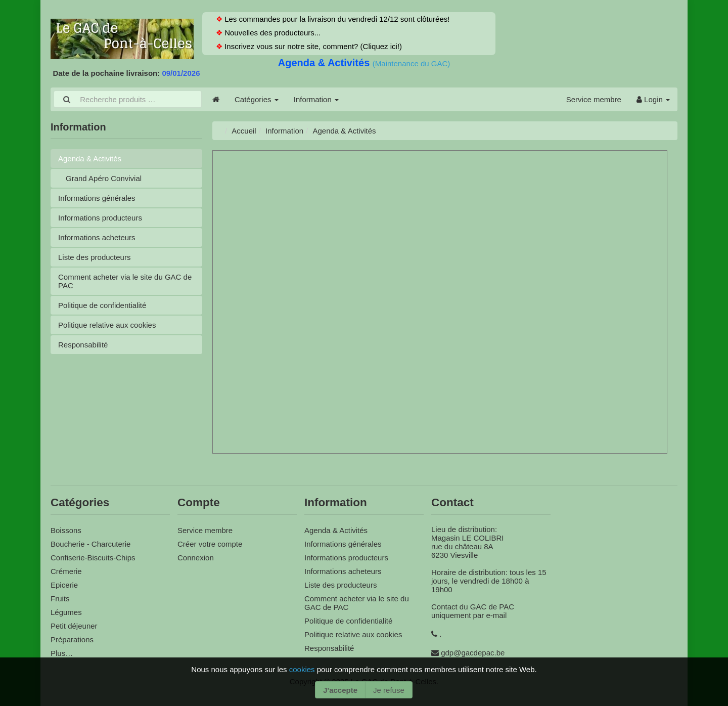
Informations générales (97, 198)
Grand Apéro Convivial (104, 178)
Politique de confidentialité (102, 305)
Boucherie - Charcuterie (90, 544)
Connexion (196, 558)
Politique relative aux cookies (107, 325)
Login (653, 99)
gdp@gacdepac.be (473, 653)
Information (316, 99)
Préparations (72, 639)
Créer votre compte (210, 544)
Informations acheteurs (97, 237)
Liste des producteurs (94, 257)
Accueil (244, 131)
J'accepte (340, 690)
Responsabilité (83, 345)
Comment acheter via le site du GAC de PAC (125, 281)
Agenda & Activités (325, 63)
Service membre (594, 99)
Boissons (66, 530)
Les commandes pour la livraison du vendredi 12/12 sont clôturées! (336, 19)
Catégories (257, 99)
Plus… (62, 653)
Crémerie (66, 571)
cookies (303, 669)
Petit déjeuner (74, 626)
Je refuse (389, 690)
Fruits (60, 599)
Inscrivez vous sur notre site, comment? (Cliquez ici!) (312, 46)
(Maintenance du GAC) (411, 63)
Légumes (66, 612)
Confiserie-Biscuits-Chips (93, 558)
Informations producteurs (100, 218)
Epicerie (64, 585)
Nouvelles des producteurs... (271, 33)
